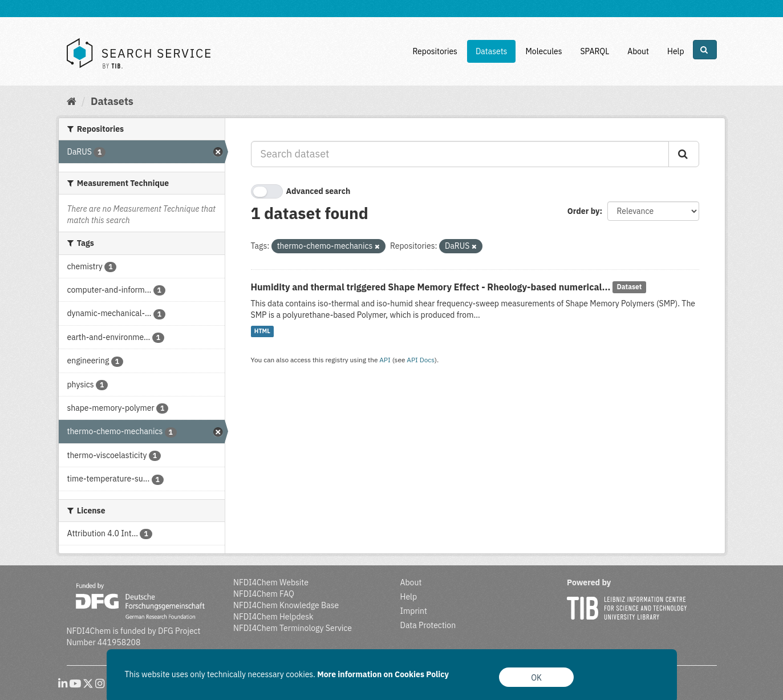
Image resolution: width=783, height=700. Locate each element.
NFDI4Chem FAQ (264, 594)
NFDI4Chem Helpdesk (273, 617)
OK (536, 678)
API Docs (421, 360)
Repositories (435, 51)
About (638, 51)
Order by (584, 211)
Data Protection (428, 625)
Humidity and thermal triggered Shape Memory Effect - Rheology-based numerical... (431, 287)
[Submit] (684, 154)
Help (676, 51)
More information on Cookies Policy (383, 674)
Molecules (543, 51)
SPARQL (595, 51)
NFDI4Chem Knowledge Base (286, 605)
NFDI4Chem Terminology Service (293, 628)
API (385, 360)
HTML (262, 331)
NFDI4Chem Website (271, 582)
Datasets (492, 51)
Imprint (414, 611)
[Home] (72, 101)
